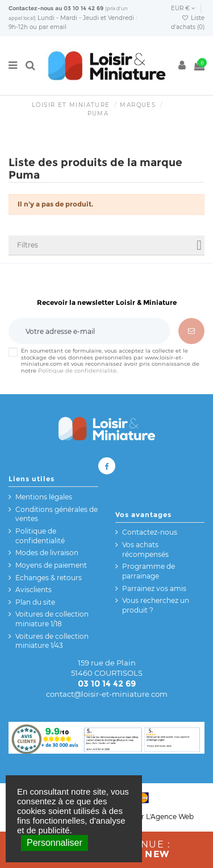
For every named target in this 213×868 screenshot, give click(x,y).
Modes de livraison (47, 553)
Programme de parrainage (149, 571)
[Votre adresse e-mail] (89, 331)
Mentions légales (44, 497)
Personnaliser (55, 843)
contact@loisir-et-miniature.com (107, 694)
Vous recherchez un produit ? (156, 605)
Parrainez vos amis (154, 588)
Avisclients (34, 590)
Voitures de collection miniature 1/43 (52, 641)
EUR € (183, 8)
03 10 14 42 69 (83, 8)
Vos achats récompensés (145, 549)
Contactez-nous (31, 8)
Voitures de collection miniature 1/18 (52, 619)
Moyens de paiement (51, 565)
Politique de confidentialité (77, 371)
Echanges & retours (49, 578)
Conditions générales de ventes (57, 514)
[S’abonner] (191, 331)
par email (53, 27)
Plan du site (35, 602)
